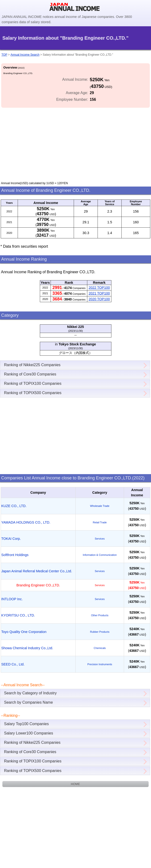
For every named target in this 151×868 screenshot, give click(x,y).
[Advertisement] (75, 142)
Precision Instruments (100, 664)
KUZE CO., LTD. (14, 506)
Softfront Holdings (15, 555)
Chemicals (100, 648)
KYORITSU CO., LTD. (18, 615)
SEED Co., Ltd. (13, 664)
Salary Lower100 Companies (29, 733)
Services (100, 539)
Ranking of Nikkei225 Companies (32, 365)
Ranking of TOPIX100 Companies (33, 383)
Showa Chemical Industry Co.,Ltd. (27, 648)
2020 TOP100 (99, 299)
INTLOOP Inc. (12, 599)
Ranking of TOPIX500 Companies (33, 393)
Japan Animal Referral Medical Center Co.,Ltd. (37, 571)
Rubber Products (100, 632)
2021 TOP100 (99, 293)
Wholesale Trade (100, 506)
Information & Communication (100, 555)
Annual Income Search (25, 55)
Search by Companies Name (29, 702)
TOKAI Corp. (11, 539)
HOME (75, 784)
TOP (4, 55)
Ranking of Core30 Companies (30, 374)
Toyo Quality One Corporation (24, 632)
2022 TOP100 (99, 288)
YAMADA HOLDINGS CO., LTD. (26, 522)
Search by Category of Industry (30, 693)
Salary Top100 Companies (26, 724)
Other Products (100, 615)
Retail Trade (100, 522)
